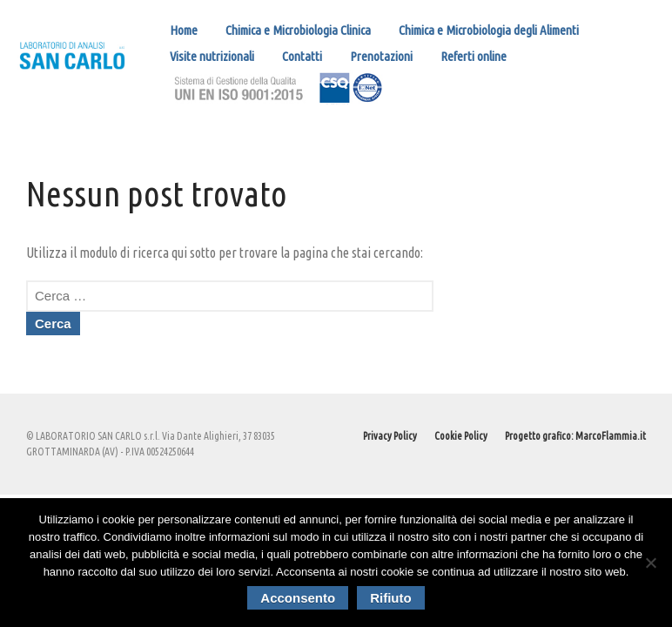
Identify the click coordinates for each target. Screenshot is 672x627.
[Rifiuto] (650, 563)
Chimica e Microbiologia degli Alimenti (489, 30)
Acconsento (298, 598)
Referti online (474, 56)
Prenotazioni (381, 56)
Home (184, 30)
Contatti (302, 56)
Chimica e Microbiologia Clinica (298, 30)
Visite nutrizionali (212, 56)
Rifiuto (390, 598)
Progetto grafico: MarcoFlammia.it (575, 436)
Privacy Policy (390, 436)
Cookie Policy (461, 436)
